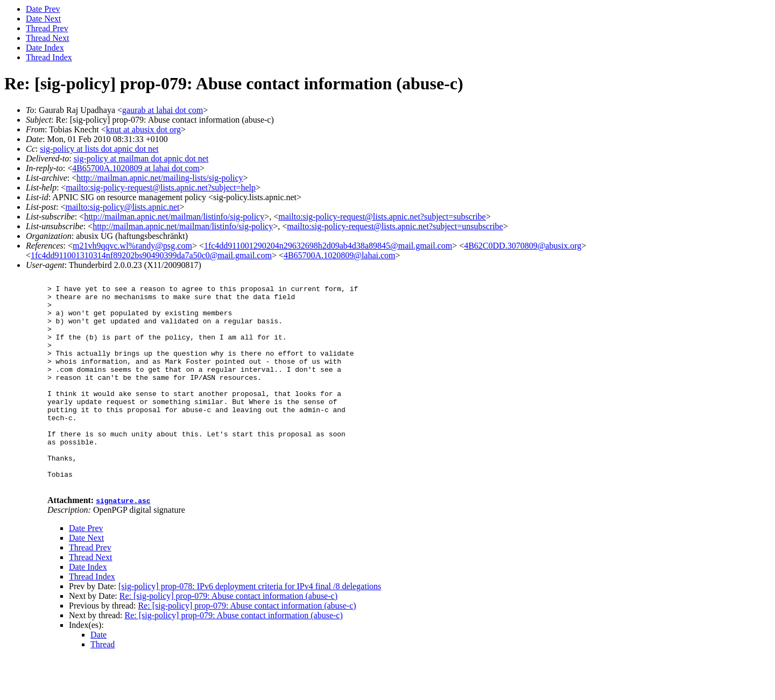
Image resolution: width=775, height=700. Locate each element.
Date (98, 677)
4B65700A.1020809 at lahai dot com (136, 168)
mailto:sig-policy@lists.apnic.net (122, 207)
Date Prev (43, 9)
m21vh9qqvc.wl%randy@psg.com (132, 246)
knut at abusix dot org (143, 129)
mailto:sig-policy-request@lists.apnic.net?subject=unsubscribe (395, 226)
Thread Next (47, 38)
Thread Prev (47, 28)
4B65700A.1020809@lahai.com (340, 255)
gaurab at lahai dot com (163, 110)
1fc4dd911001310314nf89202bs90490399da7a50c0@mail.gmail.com (151, 255)
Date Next (43, 19)
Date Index (45, 48)
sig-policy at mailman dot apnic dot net (141, 158)
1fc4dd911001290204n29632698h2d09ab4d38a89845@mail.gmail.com (328, 246)
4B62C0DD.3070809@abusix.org (523, 246)
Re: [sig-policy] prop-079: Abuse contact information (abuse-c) (228, 638)
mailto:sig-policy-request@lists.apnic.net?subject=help (161, 188)
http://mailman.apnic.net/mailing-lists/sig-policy (160, 178)
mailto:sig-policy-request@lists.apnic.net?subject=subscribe (382, 217)
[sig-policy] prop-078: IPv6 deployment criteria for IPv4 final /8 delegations (250, 628)
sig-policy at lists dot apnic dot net (99, 149)
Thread (103, 686)
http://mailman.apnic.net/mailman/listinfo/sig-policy (174, 217)
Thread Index (49, 57)
